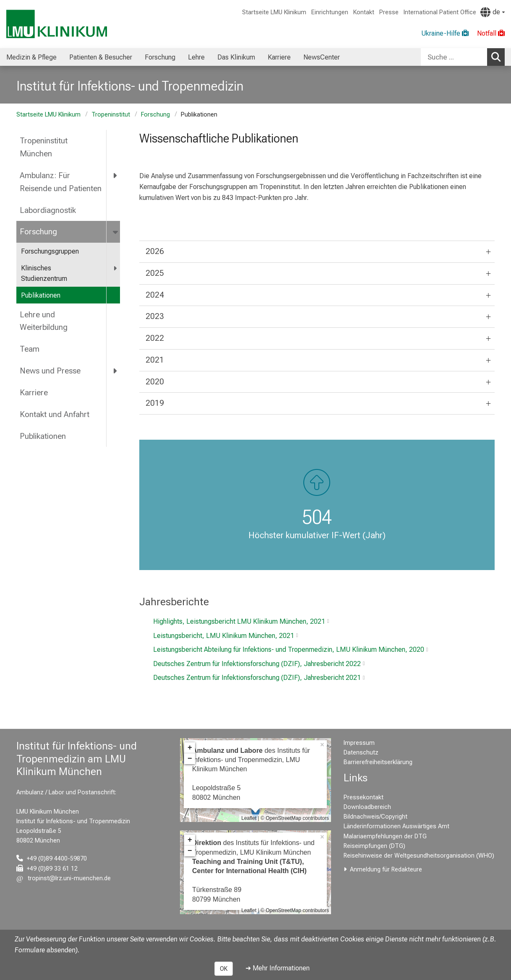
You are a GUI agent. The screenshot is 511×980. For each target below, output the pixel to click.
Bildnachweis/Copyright (375, 817)
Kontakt (364, 12)
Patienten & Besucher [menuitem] (101, 57)
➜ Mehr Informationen (278, 968)
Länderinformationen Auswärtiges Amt (396, 826)
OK (224, 969)
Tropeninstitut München (44, 147)
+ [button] (190, 748)
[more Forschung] (116, 232)
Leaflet (249, 818)
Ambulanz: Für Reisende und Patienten (61, 182)
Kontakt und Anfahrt (55, 414)
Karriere (34, 393)
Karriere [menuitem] (279, 57)
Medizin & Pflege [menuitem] (31, 57)
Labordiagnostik (48, 210)
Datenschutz (361, 753)
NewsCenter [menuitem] (322, 57)
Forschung (155, 115)
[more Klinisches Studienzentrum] (116, 268)
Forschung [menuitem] (160, 57)
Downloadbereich (367, 807)
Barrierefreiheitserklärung (378, 762)
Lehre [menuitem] (196, 57)
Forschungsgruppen (50, 251)
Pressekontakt (364, 797)
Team (30, 349)
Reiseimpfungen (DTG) (374, 846)
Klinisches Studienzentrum (44, 274)
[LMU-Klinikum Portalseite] (57, 24)
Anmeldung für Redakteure (386, 870)
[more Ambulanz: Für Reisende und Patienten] (116, 175)
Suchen (498, 57)
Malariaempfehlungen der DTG (385, 836)
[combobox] (463, 57)
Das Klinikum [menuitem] (236, 57)
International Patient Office (440, 12)
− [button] (190, 759)
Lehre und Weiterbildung (44, 321)
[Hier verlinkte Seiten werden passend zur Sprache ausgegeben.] (493, 12)
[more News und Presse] (116, 371)
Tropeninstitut (111, 115)
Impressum (359, 743)
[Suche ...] (454, 57)
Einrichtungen (330, 12)
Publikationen (41, 295)
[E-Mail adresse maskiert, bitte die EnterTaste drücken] (64, 878)
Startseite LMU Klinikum (274, 12)
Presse (389, 12)
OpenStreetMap (283, 818)
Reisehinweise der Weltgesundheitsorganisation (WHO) (419, 856)
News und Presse (50, 371)
